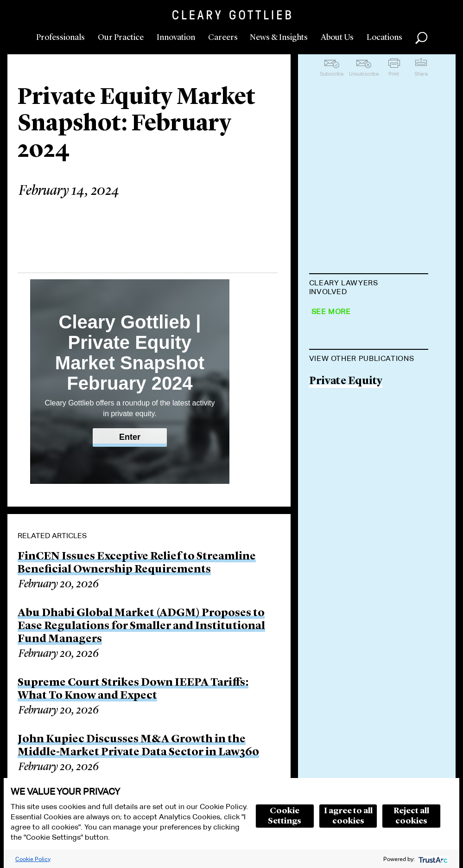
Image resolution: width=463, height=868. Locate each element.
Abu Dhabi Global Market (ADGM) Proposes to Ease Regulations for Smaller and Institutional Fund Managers (141, 626)
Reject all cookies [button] (411, 816)
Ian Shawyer (340, 315)
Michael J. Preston (356, 350)
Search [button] (421, 38)
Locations (384, 38)
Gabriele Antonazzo (361, 386)
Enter (130, 437)
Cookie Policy (33, 859)
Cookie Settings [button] (285, 816)
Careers (223, 38)
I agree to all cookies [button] (348, 816)
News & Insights (279, 38)
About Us (337, 38)
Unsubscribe (364, 74)
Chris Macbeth (347, 457)
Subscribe (332, 74)
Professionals (60, 38)
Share (421, 74)
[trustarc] (432, 859)
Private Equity (346, 567)
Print (394, 74)
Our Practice (121, 38)
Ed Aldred (335, 421)
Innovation (176, 38)
